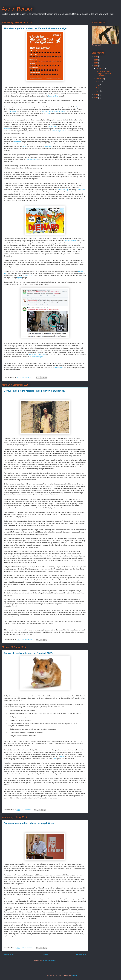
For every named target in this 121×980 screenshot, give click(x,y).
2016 (96, 63)
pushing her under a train (37, 355)
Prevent (48, 146)
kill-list (62, 756)
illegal (77, 107)
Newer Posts (9, 954)
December (100, 69)
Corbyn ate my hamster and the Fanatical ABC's (28, 653)
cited (24, 146)
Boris (54, 759)
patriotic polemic (70, 241)
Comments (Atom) (50, 961)
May (98, 88)
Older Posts (81, 954)
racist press (59, 368)
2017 (96, 60)
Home (45, 954)
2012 (96, 98)
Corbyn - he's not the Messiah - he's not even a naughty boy (35, 391)
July (98, 85)
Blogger (74, 975)
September (100, 79)
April (98, 91)
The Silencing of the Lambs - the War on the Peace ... (103, 73)
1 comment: (27, 810)
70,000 (48, 113)
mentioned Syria (37, 357)
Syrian (20, 278)
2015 (96, 66)
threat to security (62, 190)
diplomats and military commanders (54, 111)
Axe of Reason (18, 9)
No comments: (28, 377)
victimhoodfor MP (32, 159)
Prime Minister (53, 96)
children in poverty (58, 131)
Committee (12, 111)
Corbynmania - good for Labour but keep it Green (29, 823)
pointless (7, 129)
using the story (27, 275)
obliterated (53, 127)
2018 (96, 57)
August (99, 82)
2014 (96, 95)
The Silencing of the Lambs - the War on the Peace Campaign (35, 28)
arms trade (17, 142)
